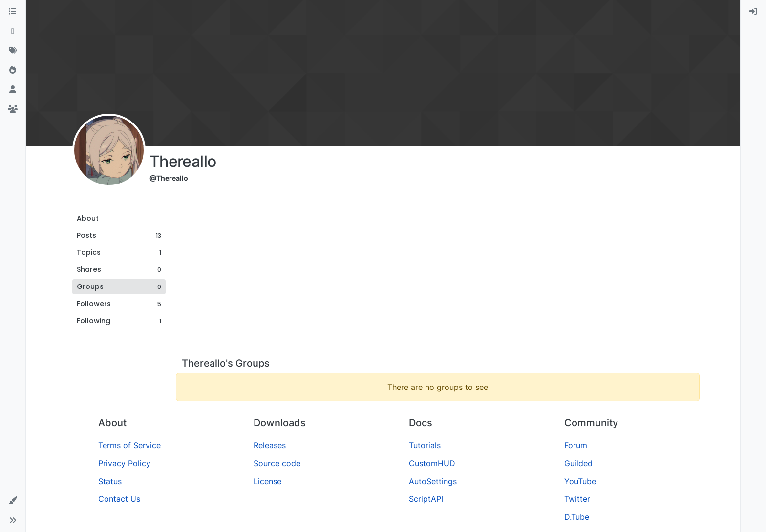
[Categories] (13, 12)
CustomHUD (432, 463)
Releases (270, 445)
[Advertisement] (438, 284)
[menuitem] (753, 12)
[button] (13, 501)
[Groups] (13, 109)
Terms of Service (129, 445)
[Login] (753, 12)
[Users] (13, 90)
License (267, 481)
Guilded (578, 463)
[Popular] (13, 70)
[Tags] (13, 51)
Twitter (577, 499)
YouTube (580, 481)
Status (110, 481)
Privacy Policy (124, 463)
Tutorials (425, 445)
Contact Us (119, 499)
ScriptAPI (426, 499)
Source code (277, 463)
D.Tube (577, 517)
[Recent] (13, 31)
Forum (576, 445)
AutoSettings (433, 481)
